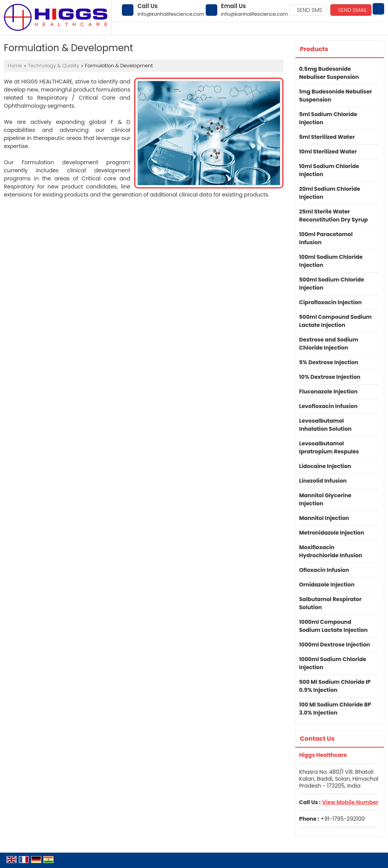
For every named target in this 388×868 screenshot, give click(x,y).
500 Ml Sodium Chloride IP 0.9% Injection (335, 686)
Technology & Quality (54, 66)
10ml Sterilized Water (328, 152)
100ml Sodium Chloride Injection (331, 261)
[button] (350, 802)
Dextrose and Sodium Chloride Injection (329, 344)
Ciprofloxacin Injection (331, 302)
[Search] (378, 9)
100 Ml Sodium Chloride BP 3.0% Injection (335, 709)
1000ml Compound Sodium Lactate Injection (333, 626)
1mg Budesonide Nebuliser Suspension (336, 96)
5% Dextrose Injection (329, 362)
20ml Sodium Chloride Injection (330, 193)
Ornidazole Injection (327, 585)
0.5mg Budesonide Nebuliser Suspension (329, 73)
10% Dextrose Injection (330, 377)
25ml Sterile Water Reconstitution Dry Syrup (334, 216)
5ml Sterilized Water (327, 137)
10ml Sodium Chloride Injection (329, 170)
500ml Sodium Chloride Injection (332, 284)
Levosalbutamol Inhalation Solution (326, 425)
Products (314, 49)
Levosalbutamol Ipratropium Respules (329, 447)
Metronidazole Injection (332, 533)
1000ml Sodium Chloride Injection (333, 663)
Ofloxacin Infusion (324, 570)
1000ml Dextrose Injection (335, 645)
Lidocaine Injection (325, 466)
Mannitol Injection (324, 518)
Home (15, 66)
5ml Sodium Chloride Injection (328, 118)
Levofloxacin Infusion (328, 406)
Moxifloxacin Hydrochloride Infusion (331, 551)
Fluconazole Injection (328, 392)
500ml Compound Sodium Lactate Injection (336, 321)
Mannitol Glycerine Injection (325, 499)
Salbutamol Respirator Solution (331, 603)
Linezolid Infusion (323, 481)
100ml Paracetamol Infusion (326, 238)
